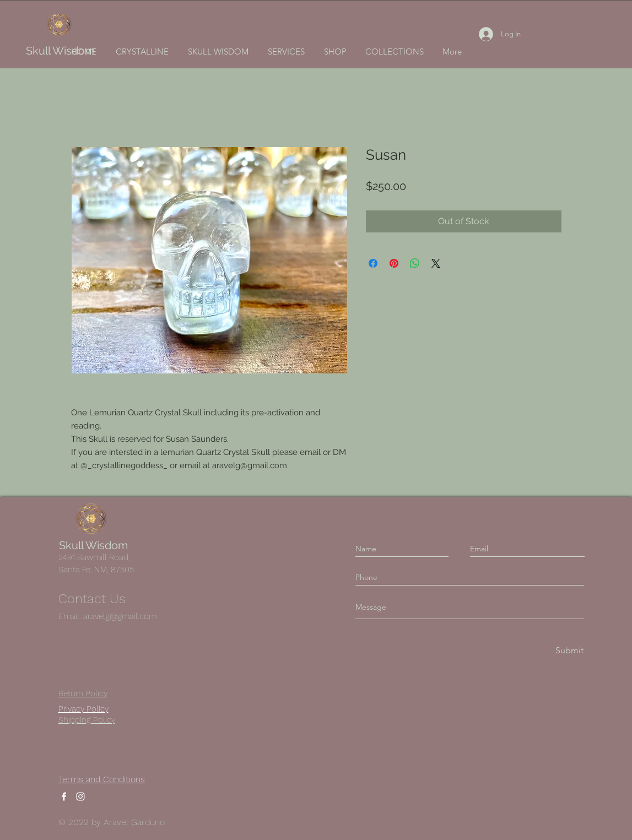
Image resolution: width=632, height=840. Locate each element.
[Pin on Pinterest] (394, 263)
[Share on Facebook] (373, 263)
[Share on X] (436, 263)
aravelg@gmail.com (120, 616)
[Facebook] (64, 796)
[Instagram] (80, 796)
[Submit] (569, 651)
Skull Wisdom (60, 51)
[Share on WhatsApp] (415, 263)
